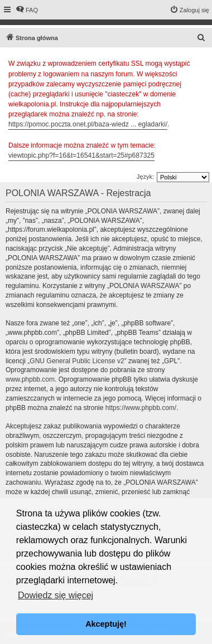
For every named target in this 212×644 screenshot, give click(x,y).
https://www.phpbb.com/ (141, 408)
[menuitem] (27, 10)
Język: (145, 177)
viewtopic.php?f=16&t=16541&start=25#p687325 (81, 155)
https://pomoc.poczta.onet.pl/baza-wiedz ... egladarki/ (88, 124)
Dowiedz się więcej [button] (56, 595)
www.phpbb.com (30, 379)
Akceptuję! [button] (106, 624)
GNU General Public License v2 (77, 361)
